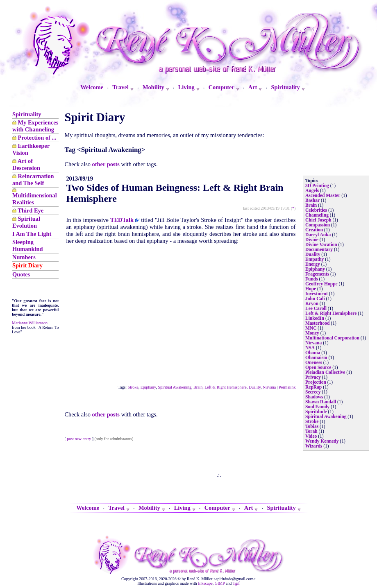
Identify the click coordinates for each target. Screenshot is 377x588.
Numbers (24, 257)
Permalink (287, 387)
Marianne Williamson (30, 323)
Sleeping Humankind (27, 245)
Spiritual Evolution (26, 222)
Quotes (21, 274)
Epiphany (148, 387)
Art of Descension (26, 164)
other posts (106, 164)
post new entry (79, 439)
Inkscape (205, 583)
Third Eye (31, 210)
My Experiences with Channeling (35, 126)
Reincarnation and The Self (33, 180)
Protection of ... (37, 138)
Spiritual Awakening (175, 387)
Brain (198, 387)
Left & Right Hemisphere (225, 387)
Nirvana (269, 387)
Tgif (236, 583)
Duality (255, 387)
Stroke (133, 387)
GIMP (220, 583)
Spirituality (27, 114)
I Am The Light (32, 234)
